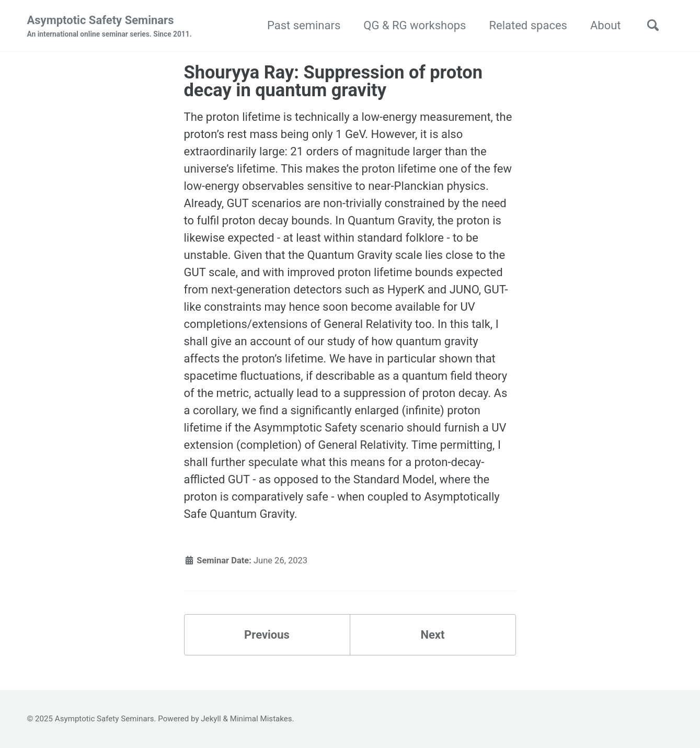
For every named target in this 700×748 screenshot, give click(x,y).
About (606, 25)
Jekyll (211, 719)
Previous (267, 635)
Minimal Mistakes (261, 719)
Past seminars (304, 25)
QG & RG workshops (415, 25)
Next (432, 635)
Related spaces (528, 25)
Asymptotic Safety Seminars (110, 27)
